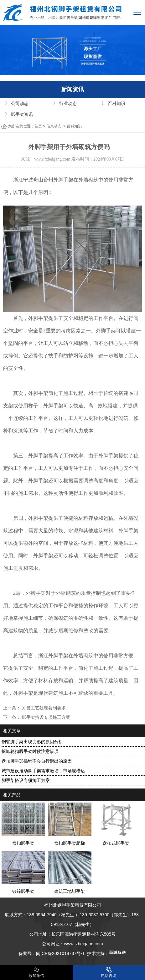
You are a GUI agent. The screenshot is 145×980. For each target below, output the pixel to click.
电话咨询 (109, 972)
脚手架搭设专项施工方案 (45, 717)
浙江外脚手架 (53, 656)
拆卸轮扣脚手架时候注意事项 (30, 751)
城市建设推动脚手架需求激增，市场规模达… (45, 771)
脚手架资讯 (22, 114)
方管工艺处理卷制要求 (43, 708)
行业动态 (68, 103)
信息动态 (54, 126)
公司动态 (20, 103)
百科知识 (117, 103)
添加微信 (36, 972)
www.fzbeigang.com (52, 159)
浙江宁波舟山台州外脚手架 (43, 180)
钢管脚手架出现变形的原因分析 (32, 742)
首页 (38, 126)
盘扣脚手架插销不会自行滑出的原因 (37, 761)
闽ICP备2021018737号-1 (60, 953)
